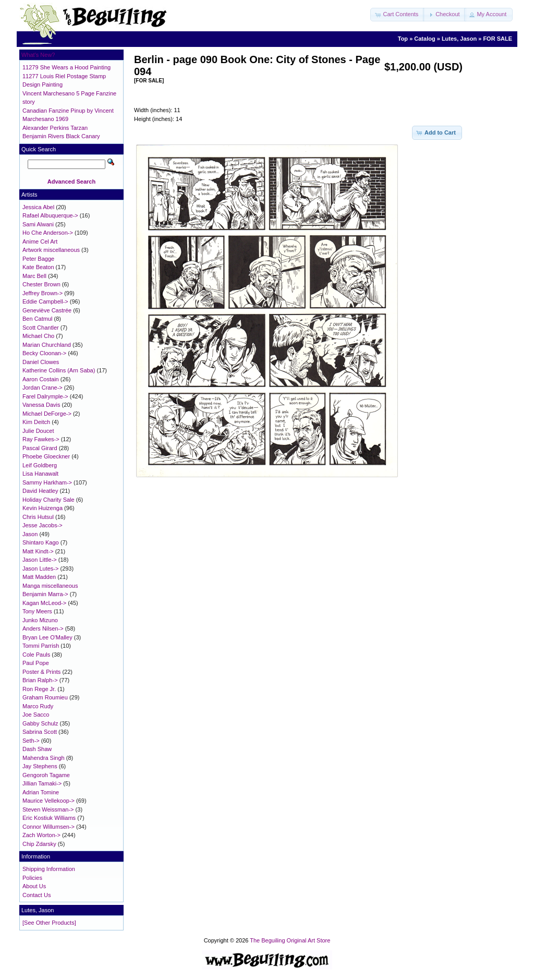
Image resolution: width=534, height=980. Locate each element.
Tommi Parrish (41, 646)
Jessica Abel (38, 207)
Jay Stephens (40, 766)
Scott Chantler (41, 328)
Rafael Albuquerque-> (50, 215)
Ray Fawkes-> (41, 439)
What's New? (38, 55)
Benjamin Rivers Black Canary (61, 136)
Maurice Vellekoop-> (48, 801)
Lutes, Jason (459, 39)
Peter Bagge (38, 259)
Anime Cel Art (40, 241)
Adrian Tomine (41, 792)
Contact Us (37, 895)
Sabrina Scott (40, 732)
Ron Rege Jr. (39, 689)
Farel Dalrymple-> (45, 396)
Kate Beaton (38, 267)
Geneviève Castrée (47, 310)
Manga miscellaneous (50, 586)
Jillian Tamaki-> (42, 783)
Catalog (424, 39)
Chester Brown (41, 284)
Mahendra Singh (44, 758)
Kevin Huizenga (43, 508)
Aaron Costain (41, 379)
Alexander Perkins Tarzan (55, 128)
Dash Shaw (37, 749)
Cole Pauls (36, 655)
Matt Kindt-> (38, 551)
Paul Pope (36, 663)
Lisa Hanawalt (40, 474)
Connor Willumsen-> (48, 827)
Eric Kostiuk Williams (49, 818)
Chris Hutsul (38, 517)
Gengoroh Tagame (46, 775)
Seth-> (31, 741)
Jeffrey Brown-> (43, 293)
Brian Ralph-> (40, 680)
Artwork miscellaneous (51, 250)
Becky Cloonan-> (44, 353)
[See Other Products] (49, 923)
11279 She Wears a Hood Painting (66, 67)
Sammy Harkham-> (47, 482)
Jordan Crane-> (43, 388)
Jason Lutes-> (40, 568)
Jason (30, 534)
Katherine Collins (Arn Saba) (59, 370)
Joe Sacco (36, 715)
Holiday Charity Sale (48, 500)
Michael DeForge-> (47, 414)
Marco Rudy (38, 706)
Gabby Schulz (40, 723)
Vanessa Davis (41, 405)
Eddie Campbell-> (45, 301)
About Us (34, 886)
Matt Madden (39, 577)
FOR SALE (497, 39)
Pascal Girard (40, 448)
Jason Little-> (40, 560)
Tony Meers (37, 611)
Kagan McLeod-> (44, 603)
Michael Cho (38, 336)
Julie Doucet (38, 431)
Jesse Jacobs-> (43, 525)
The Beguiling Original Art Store (290, 940)
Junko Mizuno (40, 620)
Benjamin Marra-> (45, 594)
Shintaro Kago (41, 542)
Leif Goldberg (40, 465)
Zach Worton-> (41, 835)
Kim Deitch (36, 422)
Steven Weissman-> (48, 809)
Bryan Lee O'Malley (47, 637)
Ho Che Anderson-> (48, 233)
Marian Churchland (47, 345)
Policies (32, 878)
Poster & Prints (41, 672)
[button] (397, 15)
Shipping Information (49, 869)
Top (403, 39)
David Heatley (40, 491)
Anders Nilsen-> (43, 628)
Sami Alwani (38, 224)
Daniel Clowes (41, 362)
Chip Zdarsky (39, 844)
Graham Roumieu (45, 697)
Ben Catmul (37, 319)
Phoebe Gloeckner (46, 456)
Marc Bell (34, 276)
